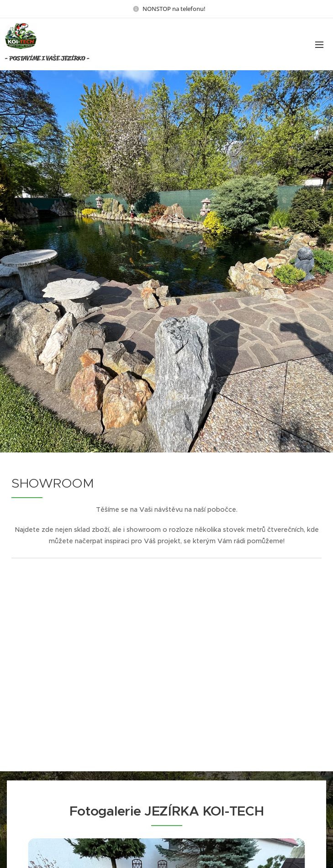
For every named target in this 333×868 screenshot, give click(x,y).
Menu (319, 45)
